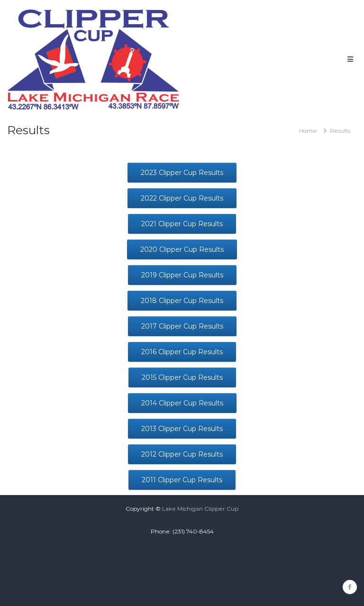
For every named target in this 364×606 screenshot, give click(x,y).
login (182, 554)
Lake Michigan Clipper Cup (200, 509)
